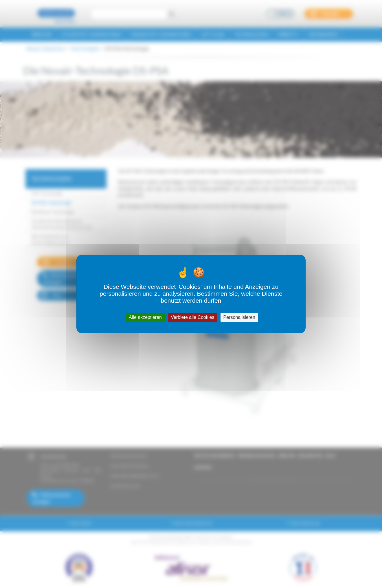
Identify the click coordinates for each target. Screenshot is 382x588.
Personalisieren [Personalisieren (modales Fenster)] (239, 317)
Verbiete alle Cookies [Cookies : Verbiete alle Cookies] (192, 317)
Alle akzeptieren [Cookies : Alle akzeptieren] (145, 317)
